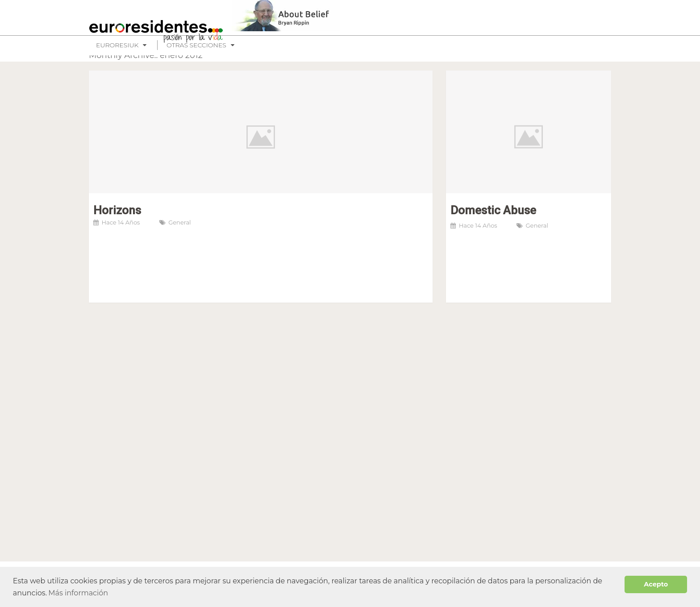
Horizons (117, 210)
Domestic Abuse (493, 210)
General (179, 222)
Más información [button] (78, 593)
